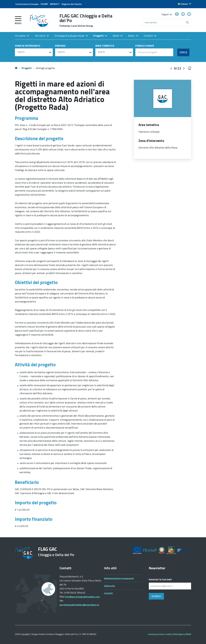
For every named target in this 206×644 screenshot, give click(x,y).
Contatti (148, 36)
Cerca (183, 52)
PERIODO (60, 46)
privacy (161, 634)
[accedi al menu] (18, 20)
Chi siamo (20, 36)
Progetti (98, 36)
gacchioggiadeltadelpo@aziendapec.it (79, 605)
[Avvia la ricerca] (187, 23)
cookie (169, 634)
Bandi (116, 36)
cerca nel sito (151, 22)
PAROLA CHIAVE (145, 46)
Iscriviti (156, 596)
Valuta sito (110, 586)
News (131, 36)
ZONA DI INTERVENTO (28, 46)
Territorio (40, 36)
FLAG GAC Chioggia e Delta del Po (86, 20)
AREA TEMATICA (105, 46)
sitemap (152, 634)
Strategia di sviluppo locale (69, 36)
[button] (184, 4)
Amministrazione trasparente (119, 578)
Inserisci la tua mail (160, 579)
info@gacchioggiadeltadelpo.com (82, 597)
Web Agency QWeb (182, 634)
